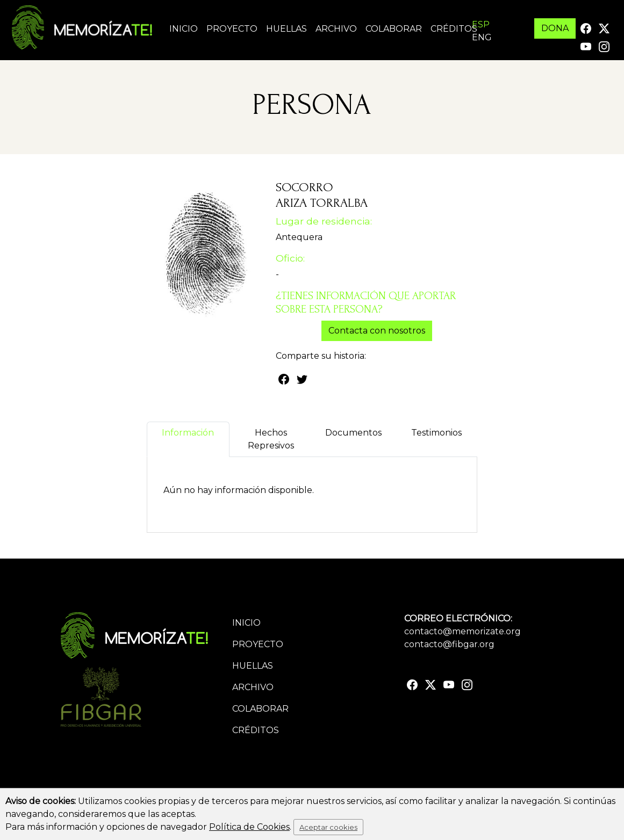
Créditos (454, 29)
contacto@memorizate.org (462, 631)
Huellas (286, 29)
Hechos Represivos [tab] (271, 439)
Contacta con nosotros (377, 331)
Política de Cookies (249, 827)
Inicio (184, 29)
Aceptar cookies (328, 827)
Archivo (336, 29)
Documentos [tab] (353, 439)
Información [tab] (188, 439)
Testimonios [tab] (436, 439)
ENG (482, 37)
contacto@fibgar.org (449, 644)
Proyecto (232, 29)
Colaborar (394, 29)
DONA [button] (555, 28)
